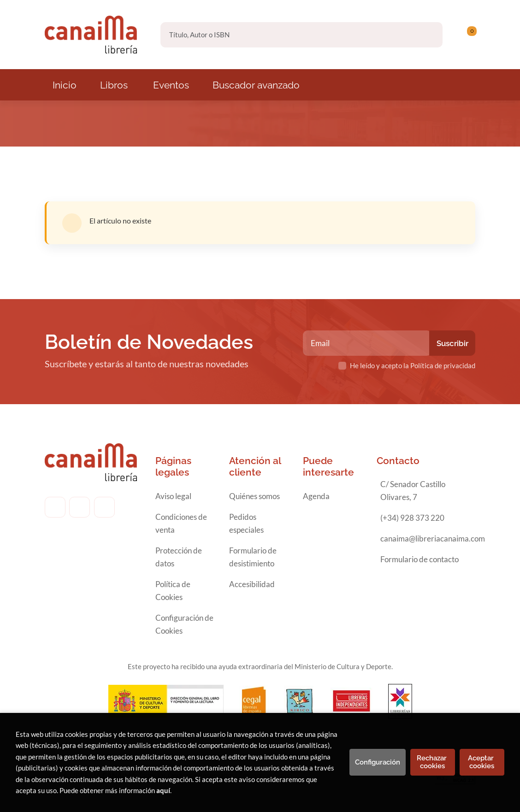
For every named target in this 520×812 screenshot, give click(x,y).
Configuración (378, 762)
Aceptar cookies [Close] (482, 762)
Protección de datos (179, 557)
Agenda (316, 496)
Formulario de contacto (420, 559)
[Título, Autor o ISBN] (287, 35)
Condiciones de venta (181, 523)
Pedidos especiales (246, 523)
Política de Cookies (173, 591)
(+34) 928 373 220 (412, 518)
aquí (163, 790)
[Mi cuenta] (473, 35)
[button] (468, 35)
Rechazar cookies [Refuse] (433, 762)
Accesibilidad (252, 584)
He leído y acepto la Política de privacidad (413, 365)
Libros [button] (114, 85)
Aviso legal (173, 496)
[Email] (367, 343)
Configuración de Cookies (184, 624)
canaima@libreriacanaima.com (433, 538)
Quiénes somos (254, 496)
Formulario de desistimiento (253, 557)
